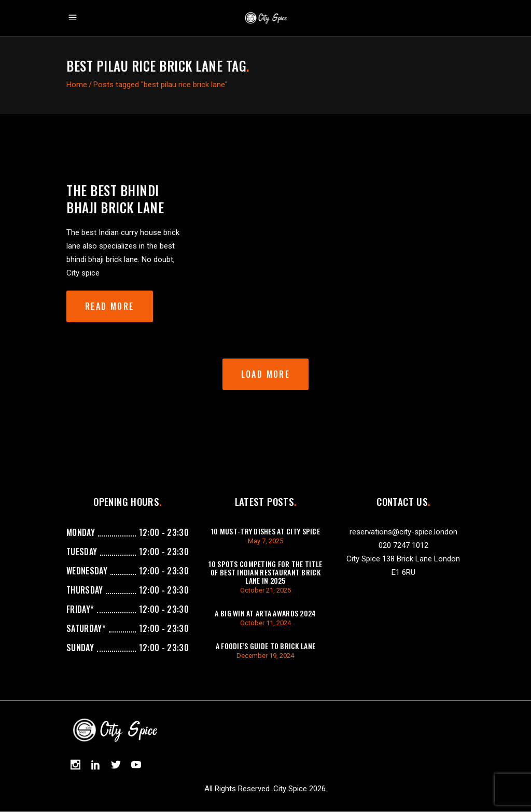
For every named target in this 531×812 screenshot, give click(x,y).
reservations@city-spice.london (403, 532)
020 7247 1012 (403, 545)
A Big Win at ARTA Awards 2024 (265, 613)
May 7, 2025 (265, 541)
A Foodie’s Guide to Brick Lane (265, 646)
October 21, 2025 (265, 590)
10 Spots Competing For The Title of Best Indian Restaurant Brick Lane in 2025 (265, 572)
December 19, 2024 (265, 656)
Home (77, 85)
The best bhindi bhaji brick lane (115, 199)
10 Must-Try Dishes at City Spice (265, 531)
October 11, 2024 (265, 623)
